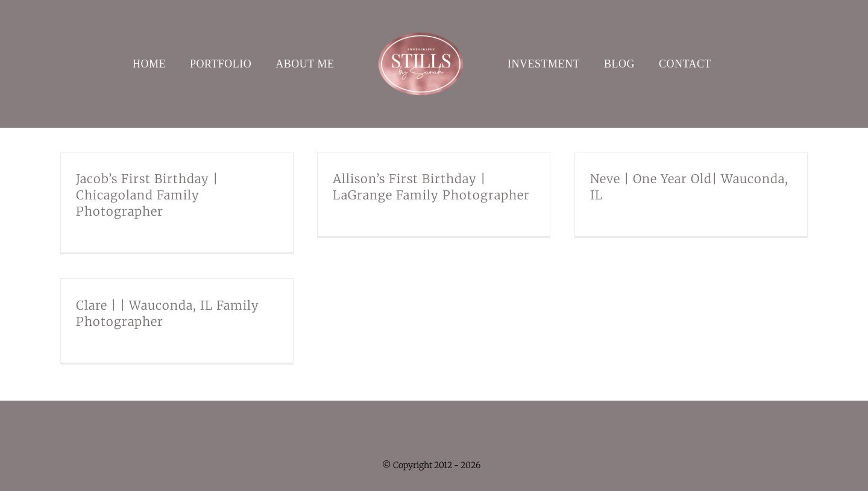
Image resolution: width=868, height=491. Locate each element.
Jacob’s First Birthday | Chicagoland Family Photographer (147, 195)
